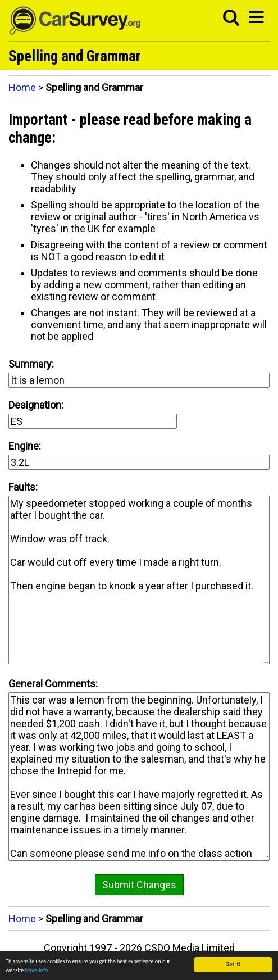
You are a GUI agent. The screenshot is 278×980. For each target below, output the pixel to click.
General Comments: (53, 684)
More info (37, 971)
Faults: (23, 487)
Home (22, 87)
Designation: (36, 405)
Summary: (31, 364)
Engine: (25, 446)
